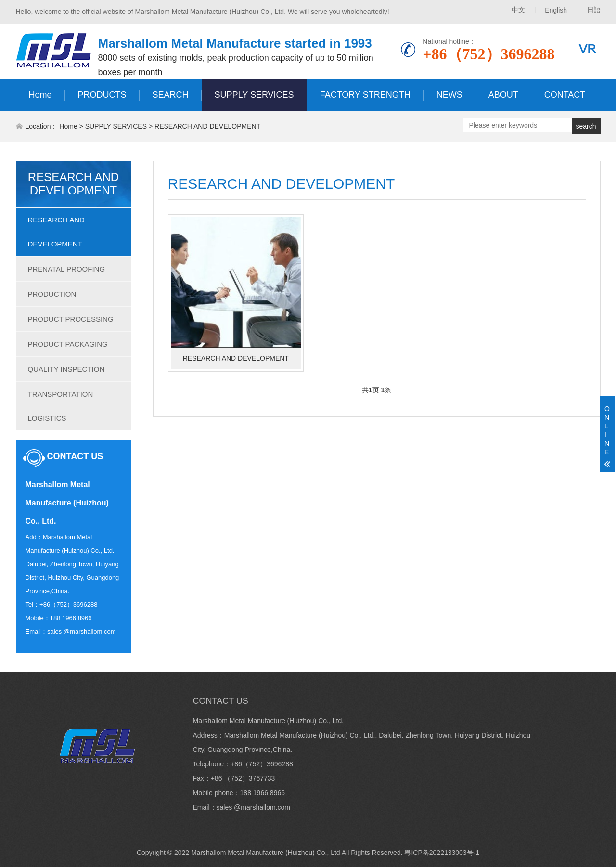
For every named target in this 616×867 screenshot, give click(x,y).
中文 (518, 10)
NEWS (449, 95)
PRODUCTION (52, 294)
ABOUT (503, 95)
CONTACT (565, 95)
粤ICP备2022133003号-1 (442, 853)
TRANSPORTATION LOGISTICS (61, 406)
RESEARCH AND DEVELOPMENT (207, 126)
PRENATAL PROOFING (67, 269)
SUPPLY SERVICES (254, 95)
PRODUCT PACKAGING (68, 344)
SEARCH (171, 95)
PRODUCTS (102, 95)
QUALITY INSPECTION (66, 369)
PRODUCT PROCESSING (71, 319)
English (556, 10)
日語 (594, 10)
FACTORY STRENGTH (365, 95)
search (586, 126)
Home (40, 95)
